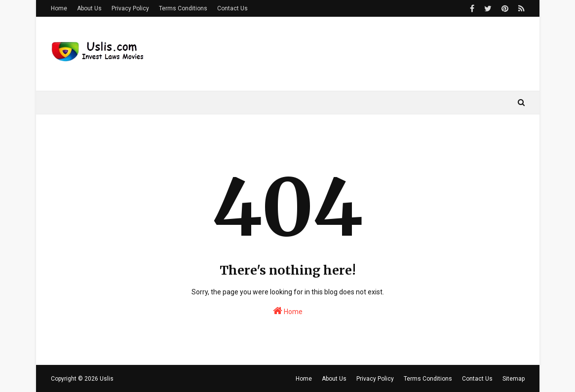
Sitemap (514, 379)
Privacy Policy (130, 8)
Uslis (107, 379)
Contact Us (232, 8)
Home (59, 8)
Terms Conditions (183, 8)
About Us (89, 8)
